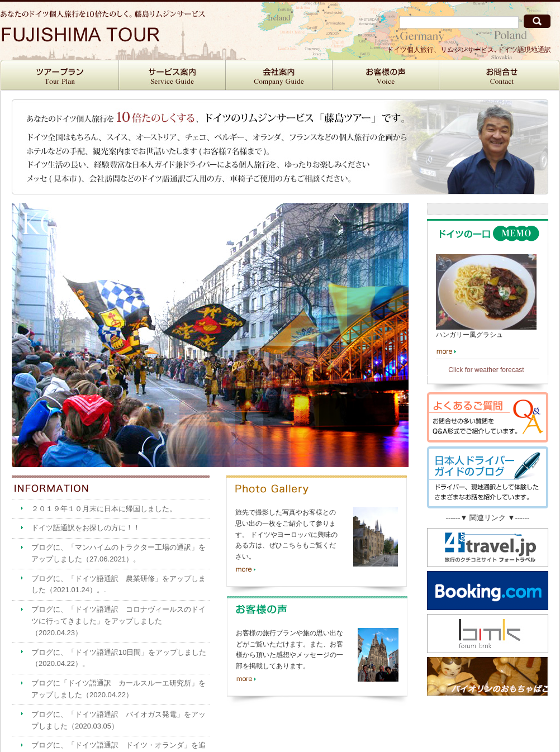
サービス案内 (172, 75)
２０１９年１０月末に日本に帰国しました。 (104, 509)
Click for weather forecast (486, 370)
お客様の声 (386, 75)
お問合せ (499, 75)
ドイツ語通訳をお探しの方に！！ (86, 528)
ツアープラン (60, 75)
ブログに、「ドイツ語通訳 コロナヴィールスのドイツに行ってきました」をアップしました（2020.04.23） (118, 621)
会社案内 (279, 75)
